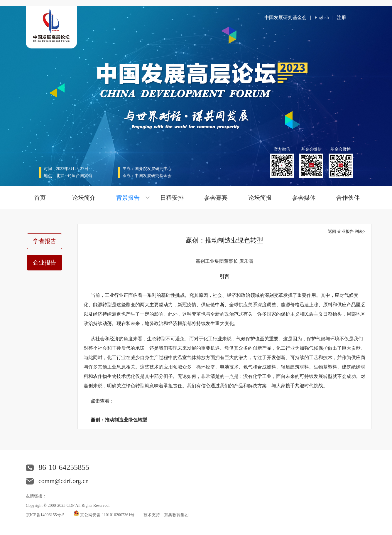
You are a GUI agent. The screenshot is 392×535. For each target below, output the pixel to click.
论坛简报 (260, 198)
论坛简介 (84, 198)
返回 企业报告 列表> (347, 232)
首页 (40, 198)
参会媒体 (304, 198)
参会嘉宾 (216, 198)
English (322, 17)
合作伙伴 (348, 198)
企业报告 (45, 263)
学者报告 (45, 241)
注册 (342, 17)
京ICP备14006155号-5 (45, 515)
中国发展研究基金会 (285, 17)
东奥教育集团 (176, 515)
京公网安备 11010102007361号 (107, 515)
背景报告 (128, 198)
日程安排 (172, 198)
